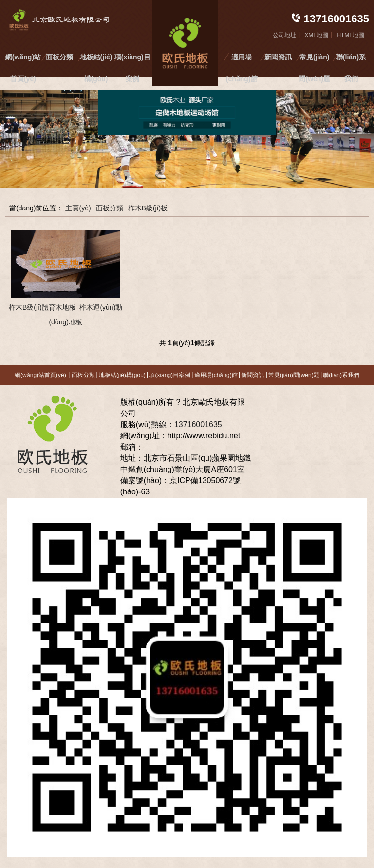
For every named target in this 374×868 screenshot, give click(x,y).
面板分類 (59, 57)
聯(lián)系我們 (351, 68)
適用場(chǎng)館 (242, 68)
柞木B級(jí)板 (148, 208)
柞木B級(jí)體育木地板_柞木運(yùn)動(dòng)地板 (65, 315)
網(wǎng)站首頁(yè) (23, 68)
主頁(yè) (78, 208)
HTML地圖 (350, 35)
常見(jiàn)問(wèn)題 (314, 68)
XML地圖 (316, 35)
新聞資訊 (278, 57)
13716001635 (198, 425)
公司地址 (284, 35)
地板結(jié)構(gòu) (96, 68)
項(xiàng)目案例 (132, 68)
